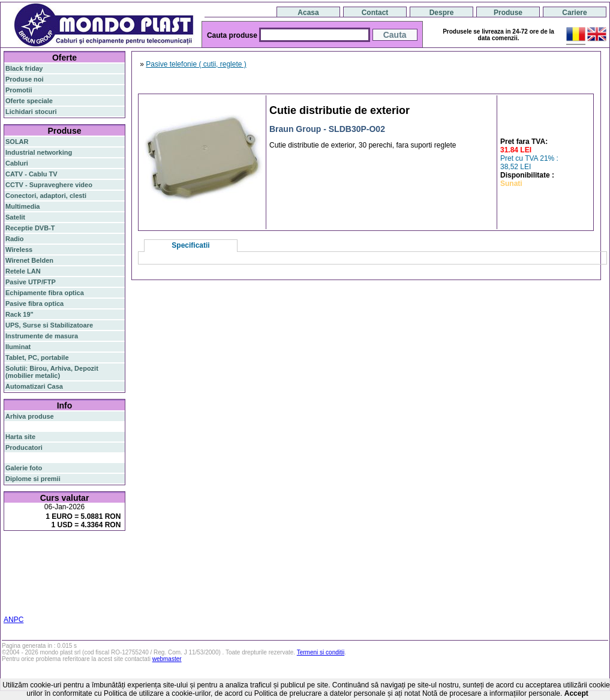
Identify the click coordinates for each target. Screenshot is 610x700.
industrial (20, 596)
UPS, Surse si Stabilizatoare (49, 325)
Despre (442, 13)
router (99, 550)
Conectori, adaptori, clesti (46, 196)
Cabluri (17, 163)
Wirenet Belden (29, 260)
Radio (15, 239)
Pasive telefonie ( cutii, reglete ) (196, 64)
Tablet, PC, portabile (37, 357)
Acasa (308, 13)
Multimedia (22, 206)
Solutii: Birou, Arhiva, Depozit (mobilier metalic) (52, 372)
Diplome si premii (33, 479)
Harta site (20, 437)
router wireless (42, 567)
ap (116, 567)
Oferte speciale (29, 101)
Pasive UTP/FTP (31, 282)
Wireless (19, 250)
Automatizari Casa (34, 386)
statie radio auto (73, 596)
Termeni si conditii (321, 652)
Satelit (15, 217)
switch (72, 550)
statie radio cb (27, 603)
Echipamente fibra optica (45, 293)
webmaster (167, 659)
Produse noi (25, 79)
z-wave (65, 582)
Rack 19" (19, 314)
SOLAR (17, 142)
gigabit (100, 559)
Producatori (24, 447)
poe (11, 568)
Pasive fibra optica (34, 304)
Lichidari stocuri (31, 112)
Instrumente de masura (42, 336)
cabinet (90, 589)
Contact (375, 13)
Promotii (19, 90)
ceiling (115, 575)
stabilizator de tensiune (67, 575)
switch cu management (41, 589)
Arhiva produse (30, 416)
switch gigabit (89, 567)
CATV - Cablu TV (31, 174)
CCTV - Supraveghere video (49, 185)
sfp (24, 575)
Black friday (24, 68)
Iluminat (18, 347)
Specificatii (190, 245)
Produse (508, 13)
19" (41, 596)
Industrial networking (39, 152)
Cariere (574, 13)
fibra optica (31, 550)
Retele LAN (23, 271)
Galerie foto (24, 468)
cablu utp (38, 582)
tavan (13, 582)
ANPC (13, 620)
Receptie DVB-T (30, 228)
